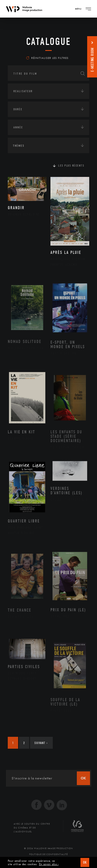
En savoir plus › (49, 864)
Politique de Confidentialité (48, 854)
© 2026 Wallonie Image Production (48, 848)
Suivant (41, 743)
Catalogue (48, 42)
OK (85, 862)
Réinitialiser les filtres (47, 58)
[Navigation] (88, 9)
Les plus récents (71, 166)
